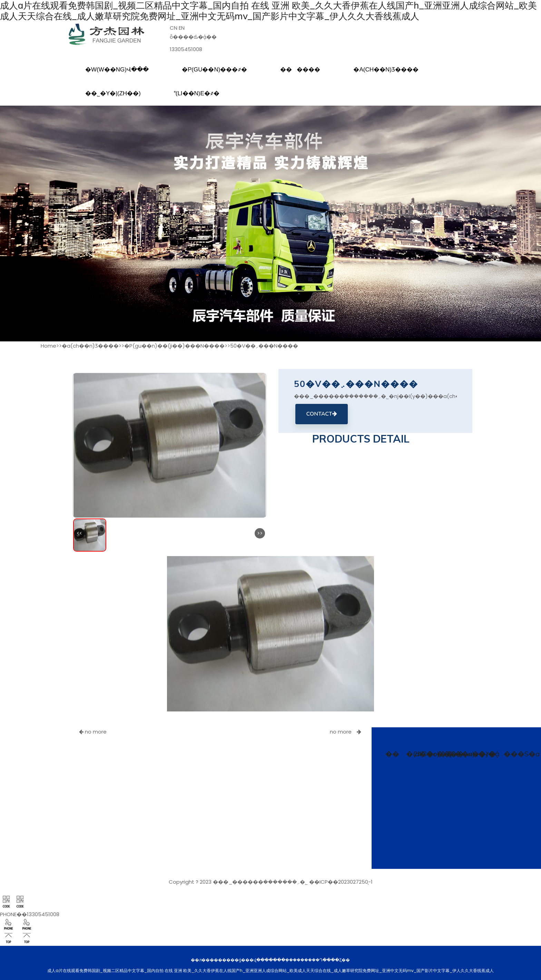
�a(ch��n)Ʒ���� (90, 345)
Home (48, 345)
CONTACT (321, 413)
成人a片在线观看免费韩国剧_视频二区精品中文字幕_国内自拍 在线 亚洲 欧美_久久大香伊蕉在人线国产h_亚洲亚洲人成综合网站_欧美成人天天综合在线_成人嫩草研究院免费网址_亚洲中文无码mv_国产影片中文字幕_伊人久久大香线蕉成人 (267, 10)
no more (93, 731)
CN (174, 27)
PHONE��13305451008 (30, 913)
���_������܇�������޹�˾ (260, 881)
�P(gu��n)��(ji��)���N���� (174, 345)
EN (182, 27)
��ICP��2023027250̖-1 (341, 881)
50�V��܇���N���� (264, 345)
